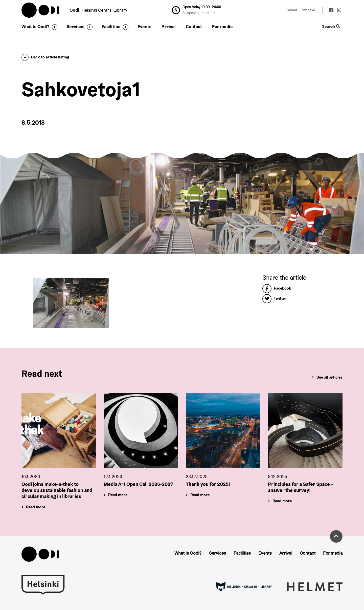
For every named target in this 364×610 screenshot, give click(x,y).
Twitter (274, 298)
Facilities (111, 26)
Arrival (169, 26)
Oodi (40, 10)
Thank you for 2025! (208, 484)
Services (75, 26)
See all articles (329, 377)
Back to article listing (45, 57)
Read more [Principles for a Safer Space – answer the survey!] (282, 501)
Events (144, 26)
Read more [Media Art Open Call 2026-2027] (118, 495)
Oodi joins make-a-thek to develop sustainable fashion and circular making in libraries (57, 490)
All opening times (199, 13)
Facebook (277, 288)
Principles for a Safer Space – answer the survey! (301, 487)
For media (222, 26)
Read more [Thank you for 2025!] (200, 495)
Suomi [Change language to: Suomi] (292, 10)
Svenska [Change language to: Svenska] (308, 10)
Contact (194, 26)
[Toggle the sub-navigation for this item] (53, 27)
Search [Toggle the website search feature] (331, 27)
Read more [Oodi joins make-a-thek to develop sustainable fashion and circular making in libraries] (36, 507)
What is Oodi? (35, 26)
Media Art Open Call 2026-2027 (138, 484)
